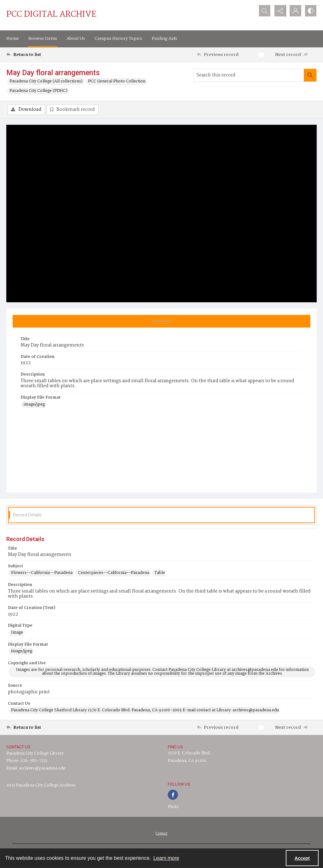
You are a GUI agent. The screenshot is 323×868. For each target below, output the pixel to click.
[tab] (161, 321)
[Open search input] (263, 11)
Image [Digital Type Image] (17, 633)
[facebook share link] (173, 795)
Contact (161, 833)
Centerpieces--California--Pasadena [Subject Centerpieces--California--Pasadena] (114, 573)
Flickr (173, 807)
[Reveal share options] (279, 11)
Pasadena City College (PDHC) (38, 91)
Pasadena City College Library (35, 753)
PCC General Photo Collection (117, 81)
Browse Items (43, 39)
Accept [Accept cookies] (302, 858)
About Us (76, 39)
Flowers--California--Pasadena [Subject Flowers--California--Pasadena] (42, 573)
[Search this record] (249, 75)
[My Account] (295, 11)
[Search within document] (310, 75)
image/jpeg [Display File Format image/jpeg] (34, 405)
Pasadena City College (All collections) (46, 81)
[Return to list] (48, 55)
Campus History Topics (118, 39)
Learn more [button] (166, 858)
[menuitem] (161, 833)
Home (13, 39)
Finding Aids (164, 39)
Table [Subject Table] (160, 573)
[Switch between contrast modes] (310, 11)
